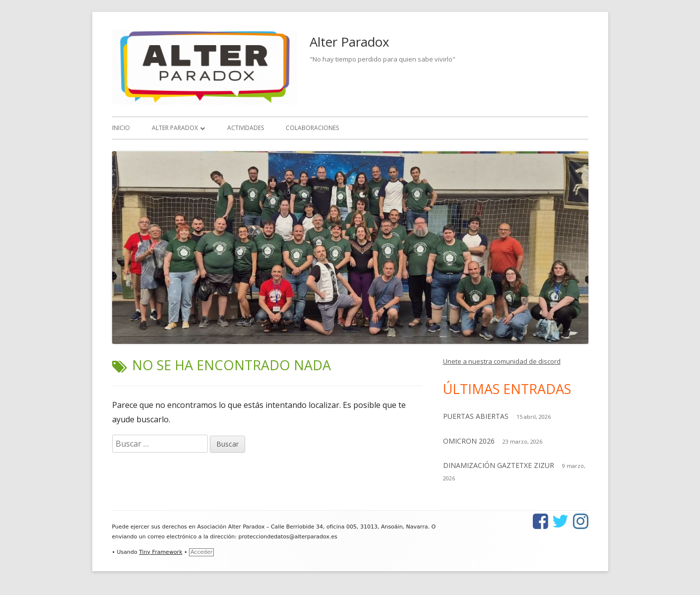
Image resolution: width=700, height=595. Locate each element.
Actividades (246, 128)
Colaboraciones (312, 128)
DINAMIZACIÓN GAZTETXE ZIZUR (499, 465)
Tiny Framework (160, 552)
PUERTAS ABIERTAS (476, 416)
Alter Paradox (350, 42)
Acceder (201, 552)
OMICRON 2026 (469, 441)
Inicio (121, 128)
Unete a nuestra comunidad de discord (502, 361)
